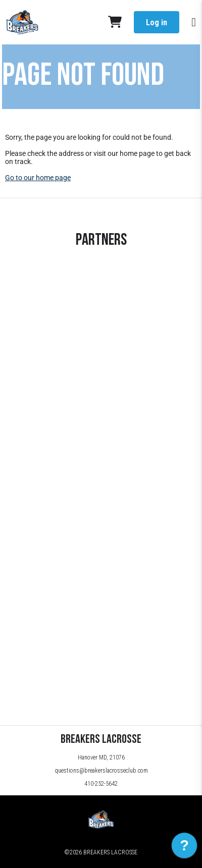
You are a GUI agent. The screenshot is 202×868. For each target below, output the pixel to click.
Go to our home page (38, 178)
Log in (157, 22)
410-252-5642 (101, 784)
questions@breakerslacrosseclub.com (101, 771)
